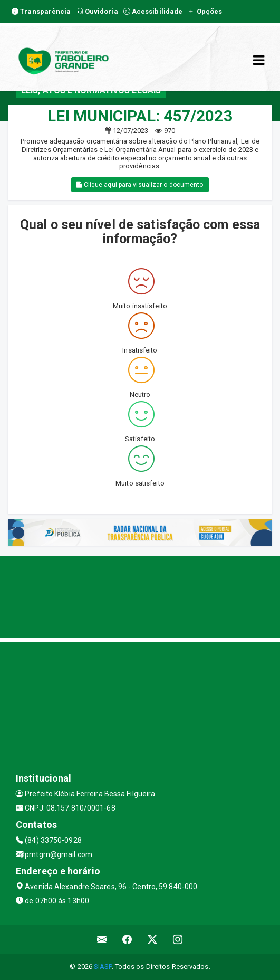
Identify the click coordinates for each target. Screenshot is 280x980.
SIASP (103, 967)
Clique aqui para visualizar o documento (140, 185)
